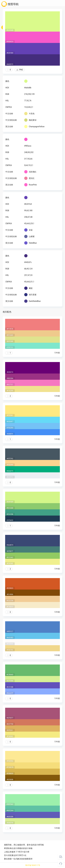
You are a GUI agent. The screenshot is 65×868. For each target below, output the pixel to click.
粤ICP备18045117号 (33, 865)
